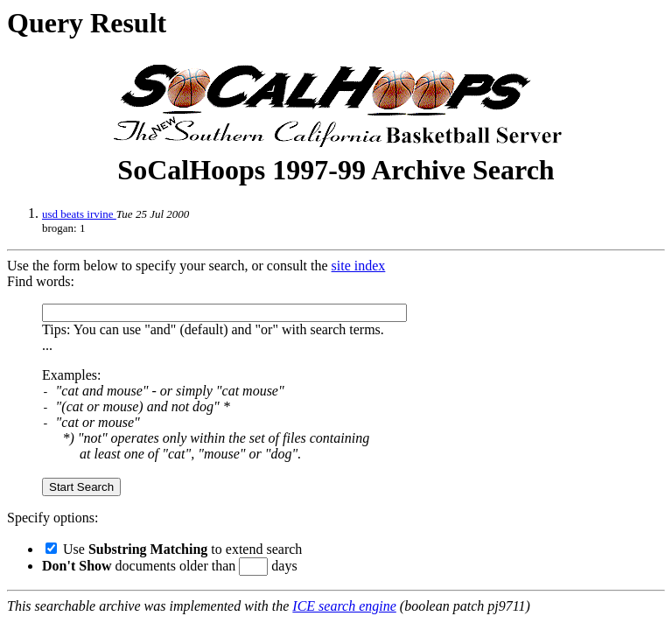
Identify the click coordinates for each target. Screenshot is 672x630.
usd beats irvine (79, 214)
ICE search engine (344, 606)
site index (359, 266)
